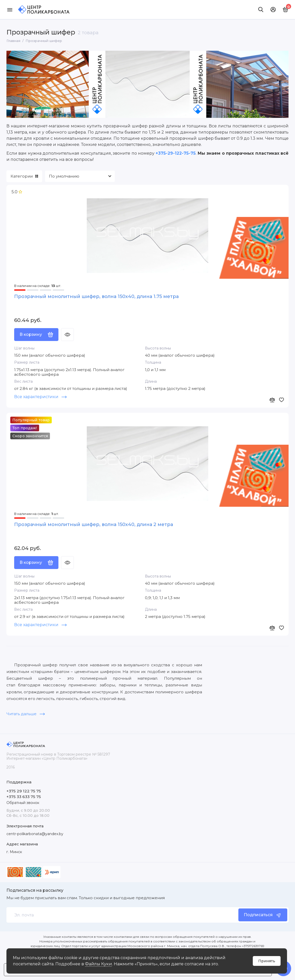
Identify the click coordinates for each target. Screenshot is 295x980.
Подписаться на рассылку (35, 890)
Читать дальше (26, 715)
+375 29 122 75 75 (24, 791)
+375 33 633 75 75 (24, 797)
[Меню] (10, 10)
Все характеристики (40, 397)
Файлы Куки (98, 964)
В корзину (36, 335)
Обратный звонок (23, 803)
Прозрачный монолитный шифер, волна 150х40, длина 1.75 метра (96, 296)
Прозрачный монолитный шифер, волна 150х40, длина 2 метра (94, 525)
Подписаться (263, 915)
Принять (267, 961)
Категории (24, 176)
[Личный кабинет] (273, 10)
